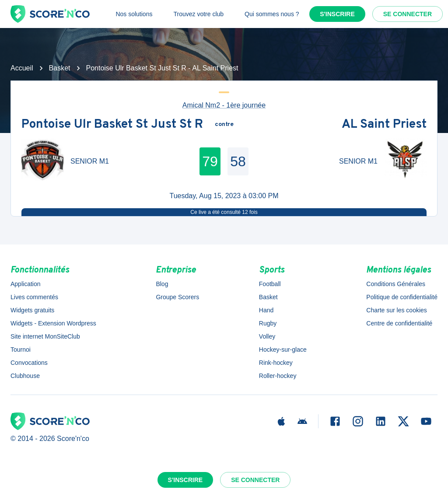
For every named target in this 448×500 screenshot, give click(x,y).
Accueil (22, 68)
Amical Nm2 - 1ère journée (224, 105)
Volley (267, 336)
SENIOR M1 (90, 161)
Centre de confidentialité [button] (399, 323)
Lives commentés (34, 297)
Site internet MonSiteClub (45, 336)
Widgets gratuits (32, 310)
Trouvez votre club (198, 14)
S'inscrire (337, 14)
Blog (162, 284)
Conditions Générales (396, 284)
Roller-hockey (278, 376)
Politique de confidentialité (402, 297)
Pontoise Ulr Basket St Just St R (112, 125)
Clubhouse (25, 376)
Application (26, 284)
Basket (60, 68)
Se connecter (408, 14)
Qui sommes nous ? (272, 14)
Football (270, 284)
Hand (266, 310)
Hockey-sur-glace (283, 350)
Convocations (29, 363)
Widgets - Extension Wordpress (53, 323)
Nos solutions (134, 14)
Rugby (268, 323)
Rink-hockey (276, 363)
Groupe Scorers (177, 297)
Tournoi (21, 350)
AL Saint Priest (384, 125)
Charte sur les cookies (397, 310)
